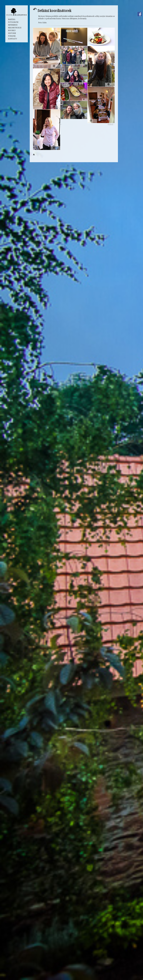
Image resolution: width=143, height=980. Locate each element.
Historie (12, 33)
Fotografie (13, 22)
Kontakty (13, 39)
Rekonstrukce (15, 28)
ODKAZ (110, 124)
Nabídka (12, 19)
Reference (13, 25)
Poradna (12, 36)
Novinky (12, 30)
